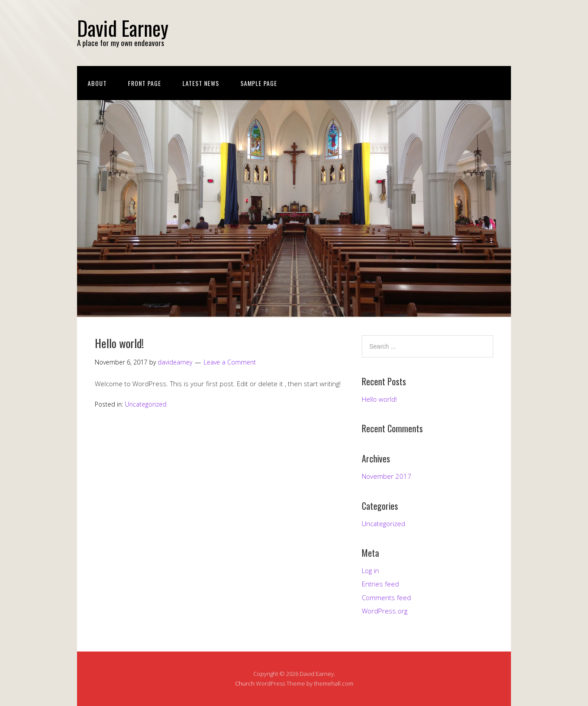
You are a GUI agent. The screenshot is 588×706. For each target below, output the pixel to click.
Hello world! (119, 343)
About (97, 83)
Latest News (201, 83)
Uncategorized (146, 404)
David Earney (123, 28)
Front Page (145, 83)
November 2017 (387, 476)
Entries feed (380, 584)
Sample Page (259, 83)
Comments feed (386, 597)
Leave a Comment (230, 362)
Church (245, 683)
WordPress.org (385, 611)
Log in (370, 570)
